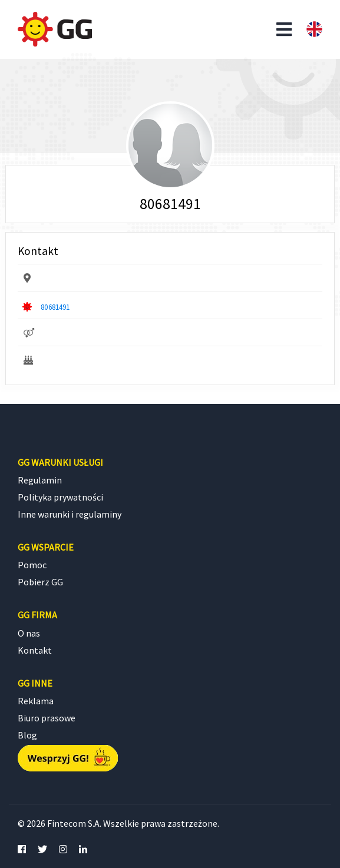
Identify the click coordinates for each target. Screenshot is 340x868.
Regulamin (40, 480)
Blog (27, 735)
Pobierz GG (40, 582)
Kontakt (35, 650)
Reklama (36, 701)
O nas (29, 633)
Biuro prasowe (47, 718)
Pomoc (32, 565)
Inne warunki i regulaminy (70, 514)
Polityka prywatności (60, 497)
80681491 (55, 307)
